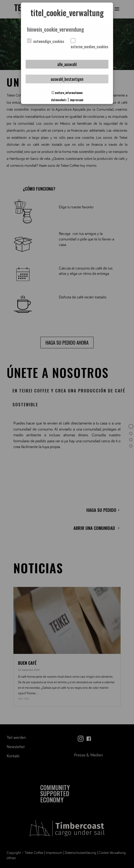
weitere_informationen (67, 93)
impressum (77, 100)
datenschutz (59, 100)
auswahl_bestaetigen (67, 79)
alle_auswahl (67, 64)
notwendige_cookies (46, 41)
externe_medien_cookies (89, 44)
